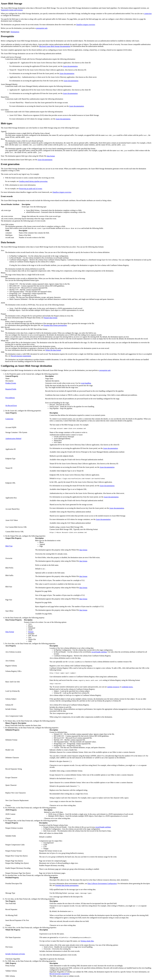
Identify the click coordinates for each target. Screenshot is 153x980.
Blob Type (9, 546)
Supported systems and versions (12, 10)
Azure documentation (70, 66)
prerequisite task (42, 28)
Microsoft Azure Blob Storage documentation (55, 46)
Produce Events (11, 383)
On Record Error (11, 406)
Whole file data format (53, 350)
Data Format (10, 632)
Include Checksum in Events (15, 955)
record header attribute (99, 652)
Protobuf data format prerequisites (55, 325)
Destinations (15, 32)
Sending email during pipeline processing (33, 181)
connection (148, 14)
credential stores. (127, 688)
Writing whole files (87, 942)
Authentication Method (13, 439)
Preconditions (10, 398)
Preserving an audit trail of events (31, 189)
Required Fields (11, 389)
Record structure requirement (21, 356)
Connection (9, 419)
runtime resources (113, 688)
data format (51, 156)
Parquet (31, 632)
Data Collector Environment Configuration (102, 884)
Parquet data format (50, 318)
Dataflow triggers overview (86, 25)
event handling (86, 383)
